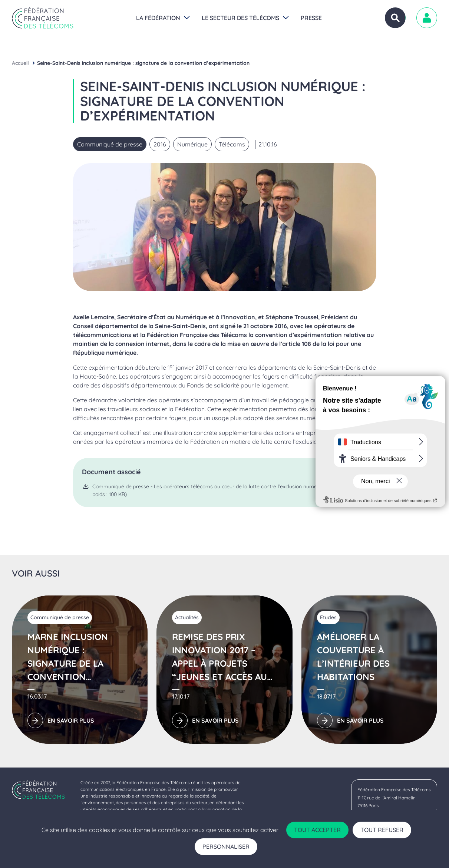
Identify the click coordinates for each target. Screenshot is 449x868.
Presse (311, 18)
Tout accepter (317, 830)
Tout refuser (382, 830)
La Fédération (158, 18)
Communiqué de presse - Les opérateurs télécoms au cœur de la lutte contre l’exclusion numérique (211, 486)
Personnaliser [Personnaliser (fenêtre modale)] (226, 846)
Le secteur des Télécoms (240, 18)
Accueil (20, 63)
